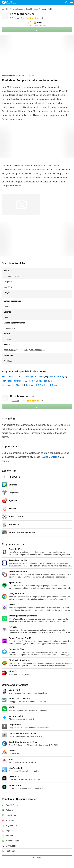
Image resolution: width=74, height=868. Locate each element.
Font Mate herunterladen (13, 381)
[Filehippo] (9, 2)
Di (15, 18)
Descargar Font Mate (11, 385)
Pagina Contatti (49, 457)
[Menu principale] (72, 2)
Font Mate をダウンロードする (40, 385)
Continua (37, 858)
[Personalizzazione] (17, 9)
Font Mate (22, 14)
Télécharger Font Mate (34, 377)
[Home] (3, 9)
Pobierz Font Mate (10, 377)
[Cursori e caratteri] (32, 9)
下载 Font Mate (56, 377)
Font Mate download (38, 381)
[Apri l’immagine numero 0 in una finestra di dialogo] (21, 204)
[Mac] (8, 9)
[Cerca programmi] (66, 2)
